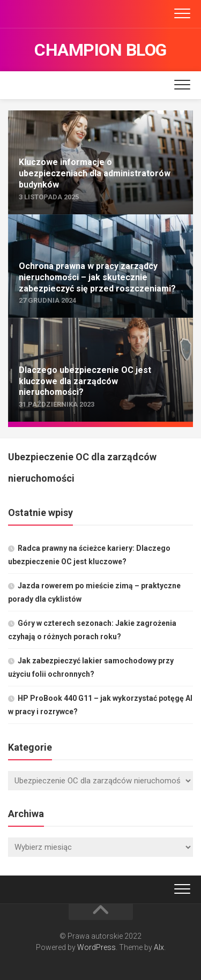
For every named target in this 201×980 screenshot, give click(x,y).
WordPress (96, 947)
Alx (159, 947)
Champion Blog (100, 50)
